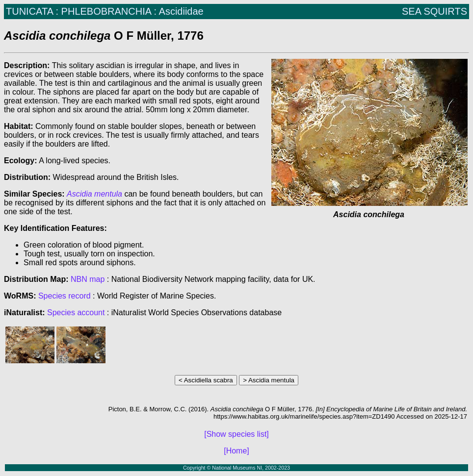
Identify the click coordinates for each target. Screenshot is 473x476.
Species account (76, 313)
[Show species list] (236, 434)
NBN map (89, 279)
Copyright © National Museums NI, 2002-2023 (236, 468)
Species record (65, 296)
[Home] (236, 451)
